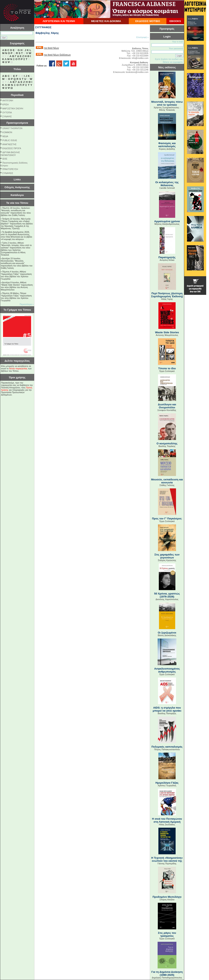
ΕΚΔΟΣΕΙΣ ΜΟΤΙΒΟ (148, 21)
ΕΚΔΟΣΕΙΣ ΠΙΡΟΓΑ (12, 148)
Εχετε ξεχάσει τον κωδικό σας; (169, 59)
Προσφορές (167, 29)
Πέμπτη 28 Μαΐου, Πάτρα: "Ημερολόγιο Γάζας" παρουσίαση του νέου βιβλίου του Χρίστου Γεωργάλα (16, 297)
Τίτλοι (17, 69)
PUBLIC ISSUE (10, 140)
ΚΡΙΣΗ (5, 104)
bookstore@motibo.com (137, 72)
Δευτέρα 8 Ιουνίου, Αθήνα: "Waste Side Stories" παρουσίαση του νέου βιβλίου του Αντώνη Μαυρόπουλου (17, 286)
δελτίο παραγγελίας (18, 369)
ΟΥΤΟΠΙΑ (7, 112)
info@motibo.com (140, 58)
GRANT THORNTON (12, 128)
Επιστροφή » (142, 37)
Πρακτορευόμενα (17, 123)
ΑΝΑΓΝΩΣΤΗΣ (9, 144)
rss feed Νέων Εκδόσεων (57, 55)
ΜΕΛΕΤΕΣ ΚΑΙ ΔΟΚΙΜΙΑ (106, 21)
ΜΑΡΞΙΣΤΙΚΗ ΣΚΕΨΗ (13, 108)
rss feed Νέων (51, 48)
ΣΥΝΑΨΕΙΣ (8, 173)
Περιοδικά (17, 95)
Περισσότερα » (27, 304)
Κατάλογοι (17, 195)
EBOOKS (175, 21)
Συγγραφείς (17, 43)
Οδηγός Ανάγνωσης (17, 187)
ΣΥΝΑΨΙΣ (7, 116)
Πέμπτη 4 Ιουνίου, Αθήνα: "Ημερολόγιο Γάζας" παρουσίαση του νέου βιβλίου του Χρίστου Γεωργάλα (16, 275)
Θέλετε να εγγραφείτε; (173, 62)
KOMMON (7, 132)
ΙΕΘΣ (5, 159)
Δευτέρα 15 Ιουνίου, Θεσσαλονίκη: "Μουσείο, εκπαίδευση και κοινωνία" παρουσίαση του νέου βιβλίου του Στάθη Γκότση (17, 263)
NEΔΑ (5, 136)
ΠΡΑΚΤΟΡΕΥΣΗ (10, 169)
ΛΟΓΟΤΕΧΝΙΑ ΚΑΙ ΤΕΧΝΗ (59, 21)
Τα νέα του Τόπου (17, 203)
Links (17, 179)
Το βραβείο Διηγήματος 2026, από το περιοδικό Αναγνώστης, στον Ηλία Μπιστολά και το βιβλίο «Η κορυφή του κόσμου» (16, 236)
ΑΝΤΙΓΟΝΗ (8, 100)
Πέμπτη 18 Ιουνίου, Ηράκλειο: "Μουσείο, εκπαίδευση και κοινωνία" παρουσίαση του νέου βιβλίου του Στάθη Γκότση (16, 212)
